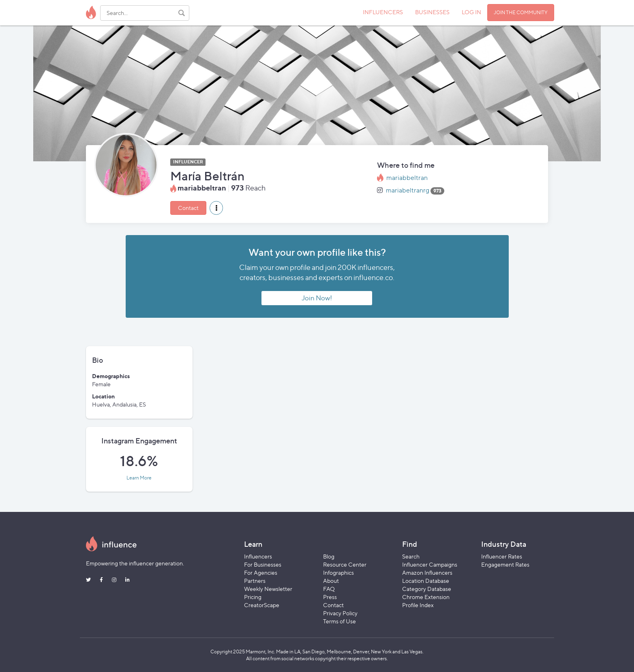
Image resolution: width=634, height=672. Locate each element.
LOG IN (471, 12)
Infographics (338, 572)
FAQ (329, 589)
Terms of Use (339, 621)
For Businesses (263, 564)
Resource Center (345, 564)
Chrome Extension (426, 597)
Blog (329, 556)
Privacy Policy (340, 613)
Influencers (258, 556)
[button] (216, 208)
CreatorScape (262, 605)
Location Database (426, 581)
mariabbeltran (407, 178)
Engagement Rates (505, 564)
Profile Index (418, 605)
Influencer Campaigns (430, 564)
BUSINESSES (432, 12)
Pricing (253, 597)
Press (330, 597)
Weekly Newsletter (268, 589)
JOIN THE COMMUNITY (521, 12)
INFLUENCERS (383, 12)
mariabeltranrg (408, 190)
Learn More (139, 478)
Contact (188, 208)
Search (411, 556)
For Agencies (261, 572)
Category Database (427, 589)
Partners (255, 581)
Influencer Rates (502, 556)
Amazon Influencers (427, 572)
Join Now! (317, 298)
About (331, 581)
